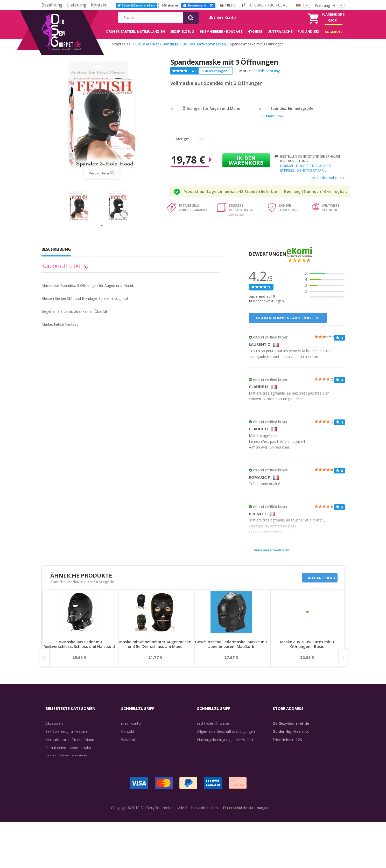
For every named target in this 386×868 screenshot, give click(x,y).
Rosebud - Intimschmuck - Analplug (75, 769)
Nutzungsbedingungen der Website (226, 745)
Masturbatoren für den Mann (70, 745)
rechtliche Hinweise (213, 729)
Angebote (57, 802)
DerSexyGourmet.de (157, 860)
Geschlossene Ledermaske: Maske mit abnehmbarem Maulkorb (231, 650)
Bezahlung (52, 5)
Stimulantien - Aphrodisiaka (68, 753)
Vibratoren (54, 729)
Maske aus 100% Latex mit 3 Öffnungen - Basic (307, 650)
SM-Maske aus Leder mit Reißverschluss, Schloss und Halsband (79, 650)
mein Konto (279, 17)
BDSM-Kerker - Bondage (66, 761)
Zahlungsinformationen (141, 778)
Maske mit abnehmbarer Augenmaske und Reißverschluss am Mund (155, 650)
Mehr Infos (275, 121)
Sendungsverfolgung (138, 753)
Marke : (246, 76)
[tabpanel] (82, 211)
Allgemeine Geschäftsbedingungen (226, 737)
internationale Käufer (215, 753)
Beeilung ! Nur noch (303, 197)
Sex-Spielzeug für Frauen (66, 737)
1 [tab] (102, 231)
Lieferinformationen (327, 183)
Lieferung (77, 5)
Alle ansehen (320, 583)
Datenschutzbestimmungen (246, 860)
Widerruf (128, 745)
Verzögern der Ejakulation (67, 786)
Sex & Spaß (55, 794)
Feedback (205, 769)
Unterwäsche (56, 778)
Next (344, 663)
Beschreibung (56, 255)
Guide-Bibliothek (211, 761)
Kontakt (99, 5)
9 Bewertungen (215, 76)
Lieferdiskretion (134, 769)
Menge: (182, 144)
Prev (44, 663)
